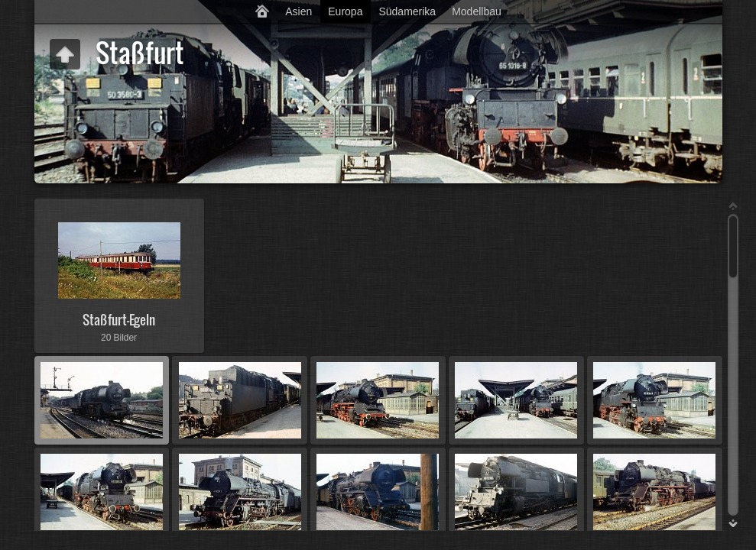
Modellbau (477, 11)
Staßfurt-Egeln (119, 320)
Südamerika (407, 11)
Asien (299, 11)
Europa (345, 11)
